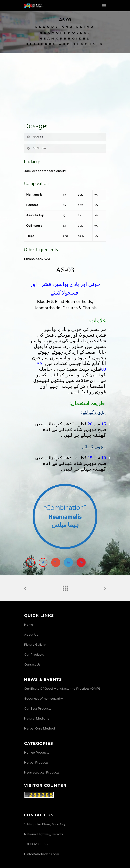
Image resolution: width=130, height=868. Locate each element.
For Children (36, 148)
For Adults (35, 137)
